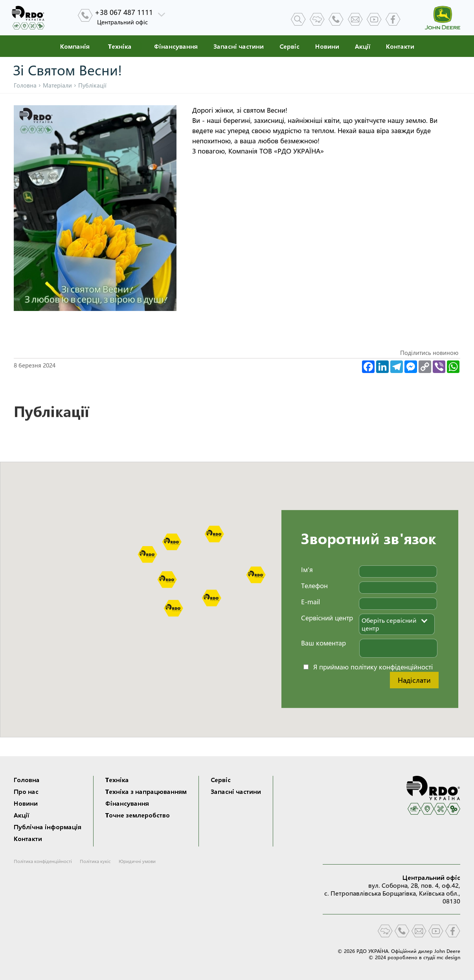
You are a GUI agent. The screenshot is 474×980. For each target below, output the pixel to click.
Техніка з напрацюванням (146, 792)
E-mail (310, 602)
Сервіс (289, 46)
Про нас (26, 792)
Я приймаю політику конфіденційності (373, 667)
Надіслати (414, 680)
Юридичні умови (137, 861)
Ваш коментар (323, 643)
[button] (214, 534)
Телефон (314, 586)
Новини (327, 46)
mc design (448, 957)
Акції (363, 46)
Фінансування (176, 46)
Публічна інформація (48, 827)
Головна (25, 85)
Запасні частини (239, 46)
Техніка (120, 46)
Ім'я (307, 570)
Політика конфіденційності (43, 861)
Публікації (51, 415)
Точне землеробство (138, 815)
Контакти (400, 46)
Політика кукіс (95, 861)
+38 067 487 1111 (124, 12)
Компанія (75, 46)
